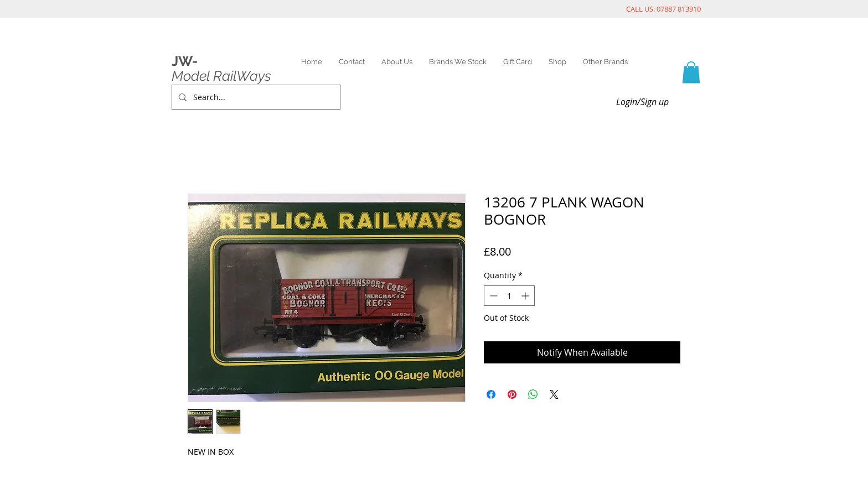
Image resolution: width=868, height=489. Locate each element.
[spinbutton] (509, 296)
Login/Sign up (642, 102)
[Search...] (255, 97)
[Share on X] (554, 394)
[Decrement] (492, 296)
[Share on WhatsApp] (533, 394)
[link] (691, 72)
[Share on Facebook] (491, 394)
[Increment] (526, 296)
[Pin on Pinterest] (512, 394)
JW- (185, 61)
